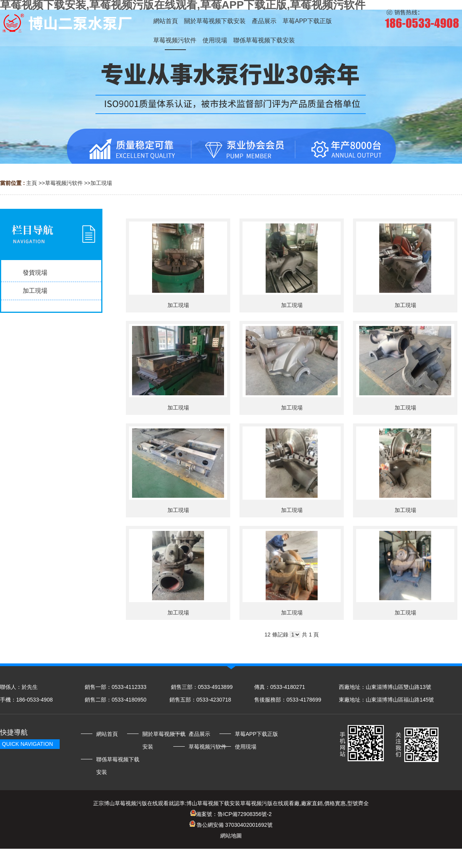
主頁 (32, 183)
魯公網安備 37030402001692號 (231, 825)
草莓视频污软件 (64, 183)
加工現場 (101, 183)
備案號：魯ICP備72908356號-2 (231, 814)
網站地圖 (231, 836)
